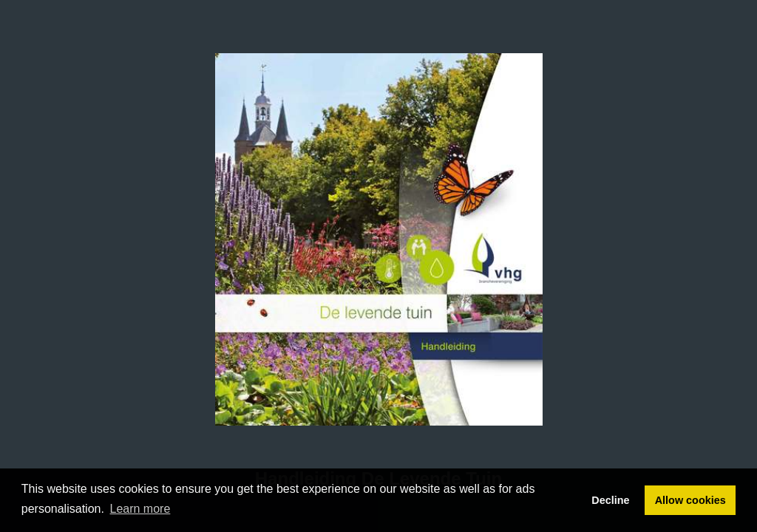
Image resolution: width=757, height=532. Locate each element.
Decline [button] (610, 500)
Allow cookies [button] (690, 500)
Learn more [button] (140, 509)
